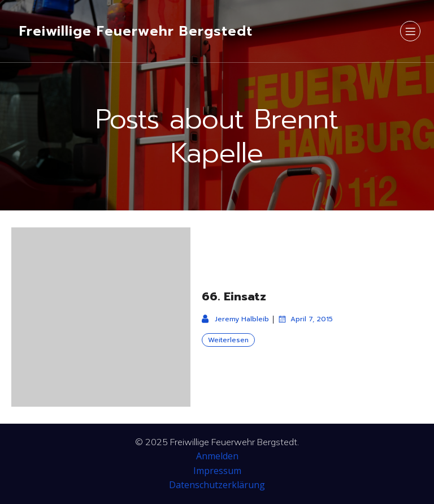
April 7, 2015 (305, 319)
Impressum (217, 471)
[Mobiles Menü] (410, 31)
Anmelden (217, 456)
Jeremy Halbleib (235, 319)
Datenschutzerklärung (217, 485)
